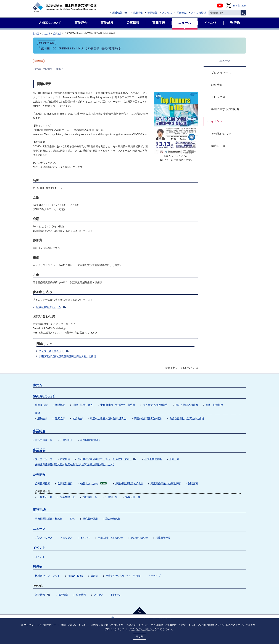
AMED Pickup (75, 576)
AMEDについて (44, 396)
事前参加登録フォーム (51, 307)
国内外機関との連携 (187, 405)
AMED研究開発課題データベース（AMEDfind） (107, 459)
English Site (240, 6)
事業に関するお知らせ (110, 538)
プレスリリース (44, 459)
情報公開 (42, 418)
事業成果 (39, 450)
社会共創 (78, 418)
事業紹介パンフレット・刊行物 (123, 576)
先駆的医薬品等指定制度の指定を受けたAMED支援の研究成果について (75, 464)
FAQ (73, 519)
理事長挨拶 (41, 405)
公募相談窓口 (65, 483)
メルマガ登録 (199, 13)
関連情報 (193, 483)
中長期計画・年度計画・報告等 (118, 405)
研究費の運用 (90, 519)
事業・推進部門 (214, 405)
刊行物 (38, 567)
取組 (38, 413)
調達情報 (120, 13)
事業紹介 (39, 431)
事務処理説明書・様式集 (129, 483)
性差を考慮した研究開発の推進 (187, 418)
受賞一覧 (174, 459)
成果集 (94, 576)
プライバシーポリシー (142, 629)
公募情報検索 (43, 483)
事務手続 (39, 510)
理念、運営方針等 (83, 405)
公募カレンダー (94, 483)
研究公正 (60, 418)
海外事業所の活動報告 (155, 405)
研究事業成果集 (153, 459)
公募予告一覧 (45, 497)
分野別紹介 (66, 440)
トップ (36, 33)
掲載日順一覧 (133, 497)
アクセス (167, 13)
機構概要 (60, 405)
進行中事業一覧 (44, 440)
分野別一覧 (111, 497)
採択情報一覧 (90, 497)
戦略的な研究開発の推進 (148, 418)
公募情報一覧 (67, 497)
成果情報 (65, 459)
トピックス (66, 538)
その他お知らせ (139, 538)
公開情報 (152, 13)
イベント (57, 33)
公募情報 (39, 475)
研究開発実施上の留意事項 (166, 483)
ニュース (46, 33)
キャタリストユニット (54, 351)
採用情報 (138, 13)
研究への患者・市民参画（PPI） (108, 418)
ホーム (38, 385)
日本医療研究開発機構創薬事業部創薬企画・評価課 (67, 356)
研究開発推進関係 (90, 440)
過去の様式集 (113, 519)
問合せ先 (181, 13)
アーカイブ (154, 576)
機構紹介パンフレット (48, 576)
